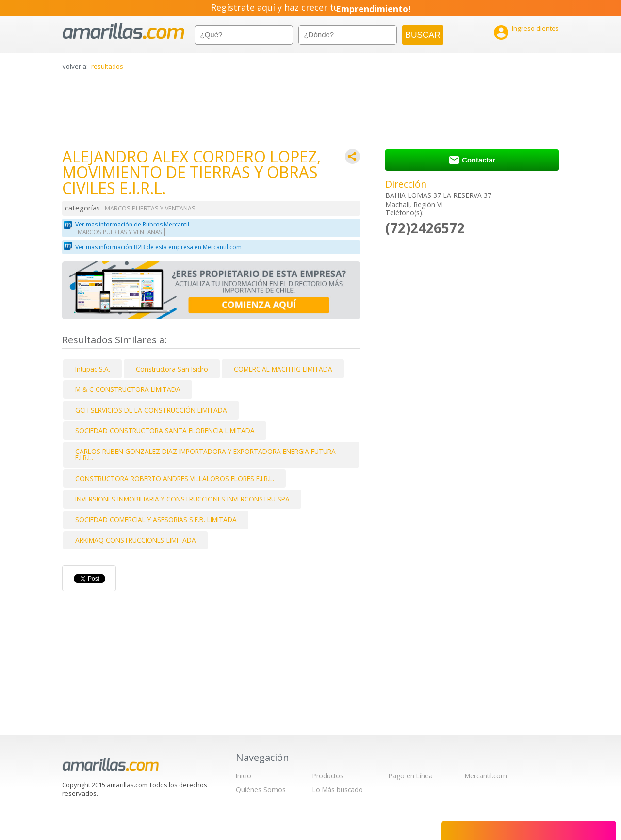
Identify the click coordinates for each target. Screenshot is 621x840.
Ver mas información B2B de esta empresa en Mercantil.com (158, 247)
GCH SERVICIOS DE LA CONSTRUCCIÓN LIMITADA (151, 410)
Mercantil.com (486, 776)
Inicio (244, 776)
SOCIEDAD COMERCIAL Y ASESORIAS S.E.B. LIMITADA (156, 520)
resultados (107, 66)
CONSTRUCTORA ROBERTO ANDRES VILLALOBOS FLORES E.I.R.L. (175, 478)
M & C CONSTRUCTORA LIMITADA (128, 389)
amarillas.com (123, 31)
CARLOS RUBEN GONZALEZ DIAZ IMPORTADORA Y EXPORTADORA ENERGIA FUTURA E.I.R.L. (205, 455)
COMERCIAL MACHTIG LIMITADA (283, 369)
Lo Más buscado (338, 789)
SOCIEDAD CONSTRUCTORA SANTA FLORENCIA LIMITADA (165, 430)
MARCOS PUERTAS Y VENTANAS (150, 208)
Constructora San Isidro (172, 369)
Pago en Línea (411, 776)
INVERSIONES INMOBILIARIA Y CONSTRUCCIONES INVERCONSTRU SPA (182, 499)
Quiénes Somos (261, 789)
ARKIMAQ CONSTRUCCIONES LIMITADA (136, 540)
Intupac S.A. (93, 369)
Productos (328, 776)
